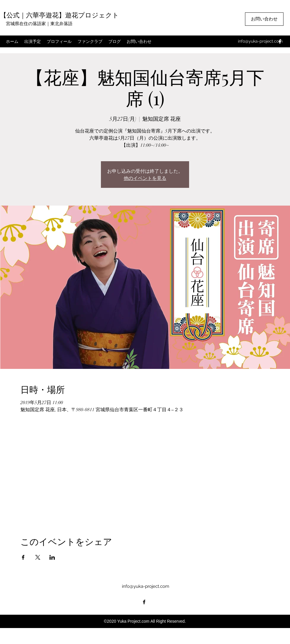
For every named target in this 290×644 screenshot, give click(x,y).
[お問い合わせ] (264, 19)
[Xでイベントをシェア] (38, 557)
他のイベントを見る (145, 178)
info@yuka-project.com (260, 41)
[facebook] (280, 41)
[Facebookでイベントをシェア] (23, 557)
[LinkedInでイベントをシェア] (52, 557)
